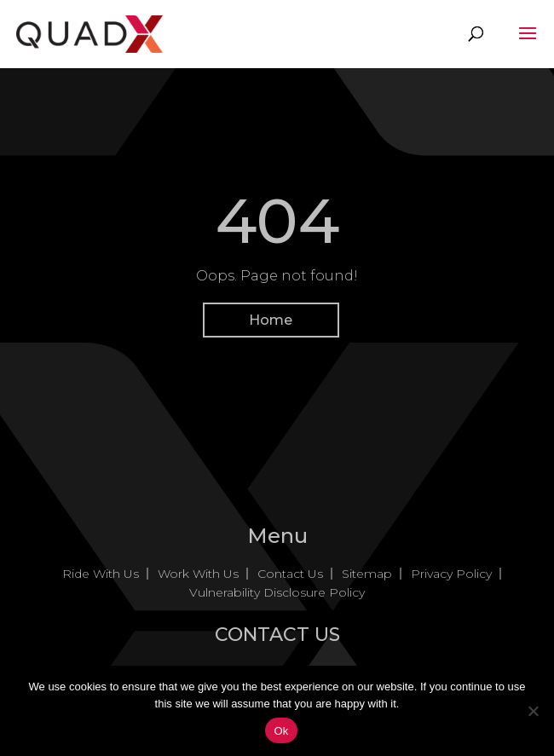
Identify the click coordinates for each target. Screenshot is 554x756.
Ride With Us (101, 574)
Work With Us (198, 574)
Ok (281, 731)
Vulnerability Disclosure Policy (277, 592)
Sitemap (367, 574)
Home (271, 320)
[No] (533, 711)
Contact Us (290, 574)
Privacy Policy (451, 574)
